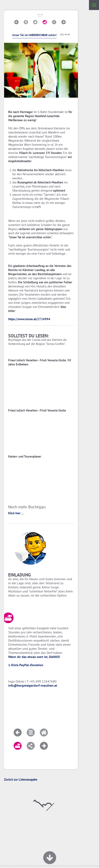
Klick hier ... (16, 513)
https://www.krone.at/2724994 (29, 319)
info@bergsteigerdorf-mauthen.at (33, 685)
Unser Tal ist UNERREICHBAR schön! (34, 35)
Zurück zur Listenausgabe (21, 779)
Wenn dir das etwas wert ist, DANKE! (34, 657)
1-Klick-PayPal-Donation (26, 665)
